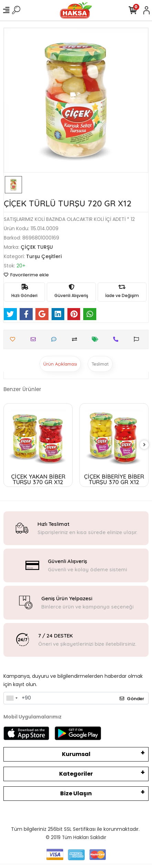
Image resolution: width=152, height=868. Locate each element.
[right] (144, 445)
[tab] (60, 364)
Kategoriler (76, 774)
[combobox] (12, 698)
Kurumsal (76, 754)
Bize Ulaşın (76, 793)
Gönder (132, 699)
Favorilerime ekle (26, 275)
